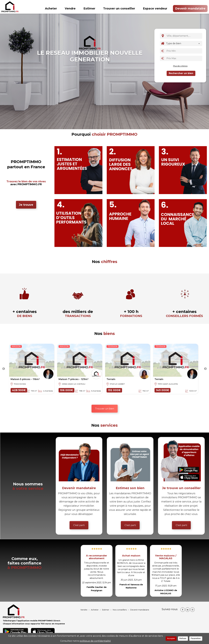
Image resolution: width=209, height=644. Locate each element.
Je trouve (26, 205)
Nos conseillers (120, 610)
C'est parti (79, 525)
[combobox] (184, 36)
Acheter (51, 8)
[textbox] (185, 36)
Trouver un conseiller (119, 8)
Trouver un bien (105, 409)
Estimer (89, 8)
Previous (4, 369)
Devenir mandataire (190, 8)
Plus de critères (180, 66)
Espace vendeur (155, 8)
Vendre (70, 8)
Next (205, 369)
